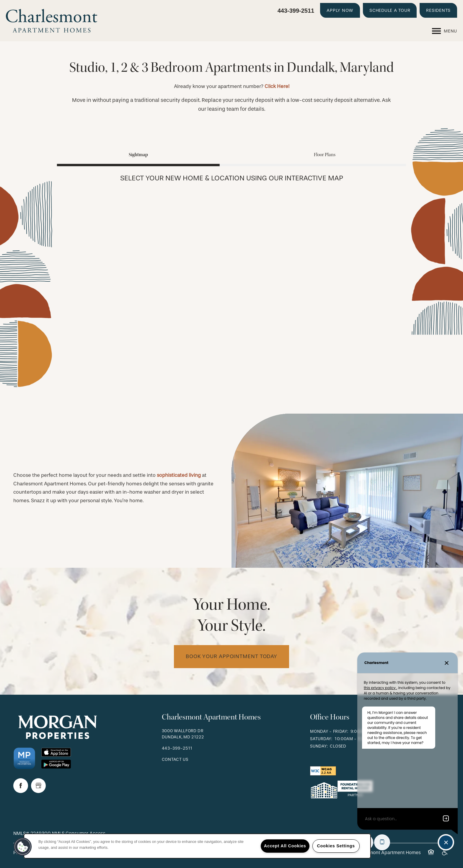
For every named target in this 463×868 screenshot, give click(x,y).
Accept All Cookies (285, 846)
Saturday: (321, 739)
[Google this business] (38, 786)
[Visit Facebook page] (21, 786)
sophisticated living (179, 475)
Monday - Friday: (329, 731)
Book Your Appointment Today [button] (231, 656)
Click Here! (277, 86)
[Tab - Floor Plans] (325, 155)
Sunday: (319, 746)
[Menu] (445, 31)
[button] (340, 10)
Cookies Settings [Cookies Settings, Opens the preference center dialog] (336, 846)
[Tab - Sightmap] (138, 155)
